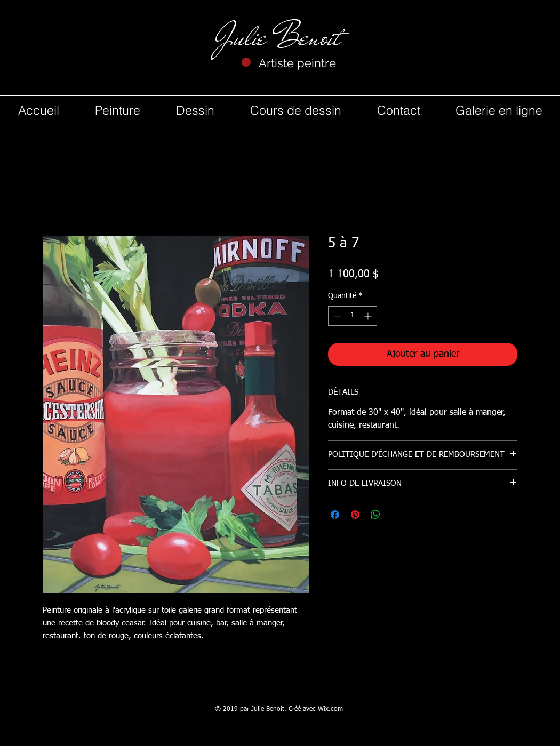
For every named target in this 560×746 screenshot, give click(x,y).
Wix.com (330, 709)
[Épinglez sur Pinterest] (355, 515)
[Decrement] (336, 316)
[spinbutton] (353, 316)
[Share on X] (396, 515)
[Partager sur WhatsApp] (375, 515)
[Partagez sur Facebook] (335, 515)
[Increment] (369, 316)
